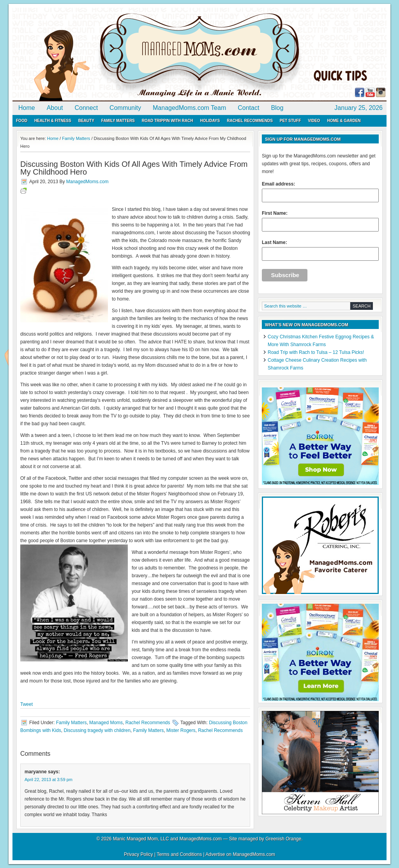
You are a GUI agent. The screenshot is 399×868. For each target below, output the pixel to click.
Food (22, 121)
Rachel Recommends (250, 121)
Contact (248, 108)
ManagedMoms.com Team (189, 108)
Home (27, 108)
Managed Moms (106, 723)
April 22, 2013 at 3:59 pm (49, 780)
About (55, 108)
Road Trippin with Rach (168, 121)
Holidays (210, 121)
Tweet (26, 704)
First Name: (320, 221)
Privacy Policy (139, 854)
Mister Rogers (181, 730)
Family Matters (118, 121)
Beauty (86, 121)
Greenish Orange (283, 839)
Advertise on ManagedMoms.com (240, 854)
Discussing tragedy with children (97, 730)
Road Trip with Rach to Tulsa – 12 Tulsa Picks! (316, 352)
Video (314, 121)
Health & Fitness (53, 121)
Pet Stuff (290, 121)
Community (125, 108)
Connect (87, 108)
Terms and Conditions (179, 854)
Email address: (320, 192)
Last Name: (320, 250)
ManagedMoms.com (102, 55)
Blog (277, 108)
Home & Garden (344, 121)
